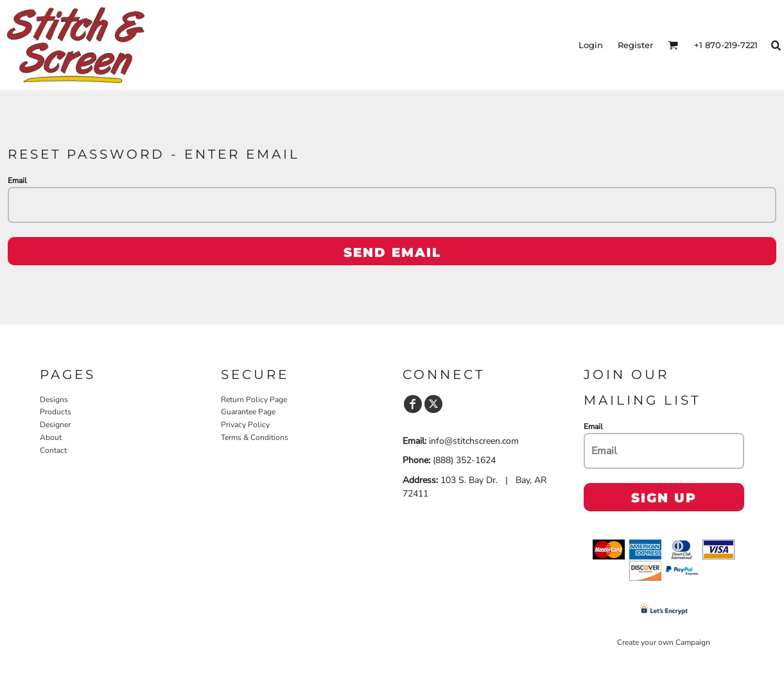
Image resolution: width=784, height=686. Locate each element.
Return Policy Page (254, 400)
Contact (53, 450)
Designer (55, 425)
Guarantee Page (248, 412)
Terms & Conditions (255, 437)
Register (635, 45)
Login (591, 45)
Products (56, 412)
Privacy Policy (245, 425)
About (51, 437)
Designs (54, 400)
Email (17, 180)
